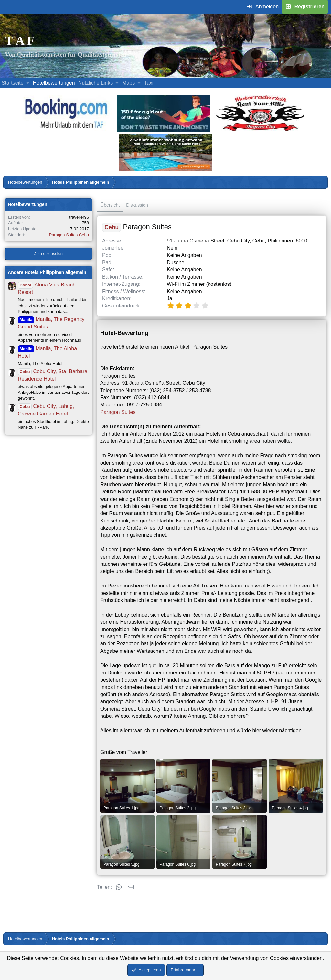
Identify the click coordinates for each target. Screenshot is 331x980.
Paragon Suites (118, 412)
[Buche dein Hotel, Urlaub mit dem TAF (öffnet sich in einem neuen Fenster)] (66, 130)
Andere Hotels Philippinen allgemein (47, 272)
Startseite (13, 83)
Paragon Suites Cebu (69, 235)
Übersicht (110, 205)
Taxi (149, 83)
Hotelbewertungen (54, 83)
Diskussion (137, 205)
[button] (28, 83)
